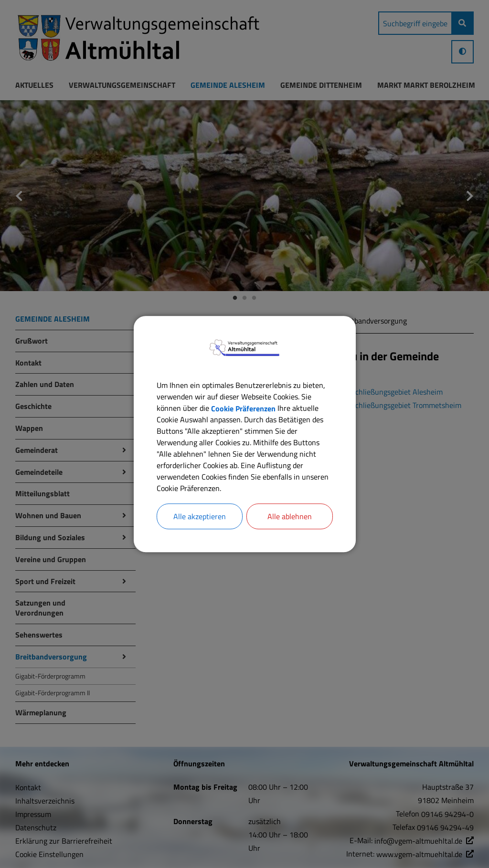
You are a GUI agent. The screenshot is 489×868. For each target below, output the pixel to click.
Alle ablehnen (290, 516)
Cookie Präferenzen (243, 408)
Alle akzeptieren (200, 516)
